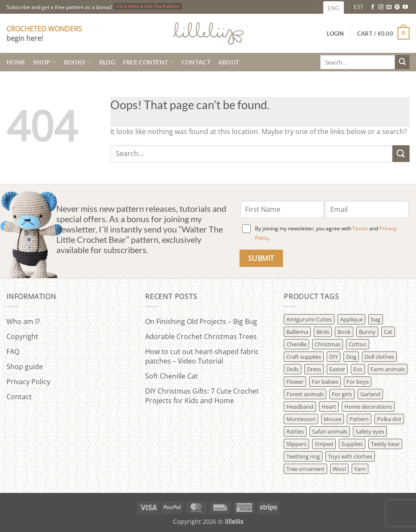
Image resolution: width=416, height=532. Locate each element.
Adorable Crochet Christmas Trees (201, 336)
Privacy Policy (28, 382)
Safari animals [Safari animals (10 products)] (330, 431)
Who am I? (23, 321)
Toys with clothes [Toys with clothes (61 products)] (350, 456)
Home (16, 62)
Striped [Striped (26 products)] (324, 444)
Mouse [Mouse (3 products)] (332, 419)
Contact (196, 62)
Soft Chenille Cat (172, 376)
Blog (107, 62)
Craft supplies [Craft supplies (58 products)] (304, 357)
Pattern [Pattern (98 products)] (359, 419)
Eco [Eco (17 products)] (358, 369)
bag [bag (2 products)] (376, 319)
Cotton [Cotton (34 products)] (358, 344)
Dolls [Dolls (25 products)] (293, 369)
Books (78, 62)
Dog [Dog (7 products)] (351, 357)
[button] (383, 34)
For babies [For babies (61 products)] (325, 382)
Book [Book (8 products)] (344, 332)
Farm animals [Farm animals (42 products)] (388, 369)
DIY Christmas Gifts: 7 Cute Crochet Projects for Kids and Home (202, 396)
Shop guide (25, 367)
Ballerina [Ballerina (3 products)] (297, 332)
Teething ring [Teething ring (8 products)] (303, 456)
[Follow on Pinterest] (397, 7)
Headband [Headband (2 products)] (300, 407)
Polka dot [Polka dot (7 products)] (389, 419)
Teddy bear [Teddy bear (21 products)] (385, 444)
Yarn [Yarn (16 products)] (360, 469)
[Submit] (402, 62)
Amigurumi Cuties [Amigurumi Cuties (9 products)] (309, 319)
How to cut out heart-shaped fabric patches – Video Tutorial (202, 356)
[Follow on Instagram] (381, 7)
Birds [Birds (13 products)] (323, 332)
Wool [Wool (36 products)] (339, 469)
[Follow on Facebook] (373, 7)
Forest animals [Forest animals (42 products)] (305, 394)
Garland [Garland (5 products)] (370, 394)
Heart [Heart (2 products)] (329, 407)
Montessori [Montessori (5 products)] (301, 419)
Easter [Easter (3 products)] (337, 369)
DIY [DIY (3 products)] (334, 357)
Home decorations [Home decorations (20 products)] (368, 407)
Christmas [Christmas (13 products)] (328, 344)
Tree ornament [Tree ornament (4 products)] (305, 469)
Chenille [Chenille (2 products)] (296, 344)
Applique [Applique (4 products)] (351, 319)
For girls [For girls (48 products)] (342, 394)
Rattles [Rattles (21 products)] (295, 431)
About (229, 62)
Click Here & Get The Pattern (148, 6)
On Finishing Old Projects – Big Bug (201, 321)
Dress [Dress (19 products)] (314, 369)
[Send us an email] (389, 7)
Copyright (22, 336)
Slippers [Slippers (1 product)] (296, 444)
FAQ (13, 352)
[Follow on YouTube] (405, 7)
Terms (360, 228)
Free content (148, 62)
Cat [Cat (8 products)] (388, 332)
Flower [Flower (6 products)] (295, 382)
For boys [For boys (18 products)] (358, 382)
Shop (45, 62)
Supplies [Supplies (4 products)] (352, 444)
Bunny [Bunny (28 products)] (367, 332)
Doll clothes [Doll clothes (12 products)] (379, 357)
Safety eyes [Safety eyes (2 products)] (370, 431)
